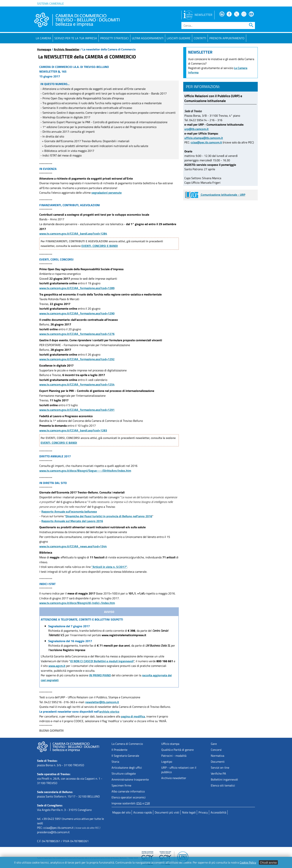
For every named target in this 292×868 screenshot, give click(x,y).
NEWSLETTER (198, 15)
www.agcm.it (57, 666)
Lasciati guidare (179, 38)
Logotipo (167, 762)
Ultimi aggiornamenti (148, 38)
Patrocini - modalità (174, 756)
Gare (214, 744)
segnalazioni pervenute (107, 193)
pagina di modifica (133, 716)
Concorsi (216, 750)
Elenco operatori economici (129, 797)
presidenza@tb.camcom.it (53, 832)
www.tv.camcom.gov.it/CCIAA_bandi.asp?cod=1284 (73, 234)
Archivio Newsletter (67, 49)
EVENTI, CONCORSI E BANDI (100, 246)
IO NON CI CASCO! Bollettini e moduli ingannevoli (102, 661)
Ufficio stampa (170, 744)
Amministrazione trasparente (130, 779)
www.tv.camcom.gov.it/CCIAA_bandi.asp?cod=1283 (73, 430)
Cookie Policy (248, 862)
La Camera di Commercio (127, 744)
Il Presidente (119, 750)
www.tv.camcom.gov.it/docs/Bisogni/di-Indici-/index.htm (77, 603)
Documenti (218, 762)
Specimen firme (121, 785)
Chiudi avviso (268, 862)
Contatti (200, 38)
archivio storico (109, 712)
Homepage (44, 49)
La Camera (43, 38)
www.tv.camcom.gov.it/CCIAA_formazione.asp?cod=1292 (77, 359)
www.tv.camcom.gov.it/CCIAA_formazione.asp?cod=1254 (77, 384)
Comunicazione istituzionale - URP (215, 195)
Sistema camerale (50, 4)
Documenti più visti (167, 812)
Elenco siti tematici (223, 785)
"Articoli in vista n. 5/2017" (109, 567)
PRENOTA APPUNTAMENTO (227, 38)
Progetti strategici (114, 38)
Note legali (189, 812)
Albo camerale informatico (128, 791)
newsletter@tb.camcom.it (102, 702)
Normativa (218, 756)
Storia (115, 762)
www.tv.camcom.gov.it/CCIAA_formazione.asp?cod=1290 (77, 313)
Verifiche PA (218, 773)
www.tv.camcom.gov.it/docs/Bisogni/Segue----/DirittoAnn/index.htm (85, 471)
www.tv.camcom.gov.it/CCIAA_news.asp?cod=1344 (73, 546)
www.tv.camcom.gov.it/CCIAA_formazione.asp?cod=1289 (77, 288)
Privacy (203, 812)
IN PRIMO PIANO (100, 675)
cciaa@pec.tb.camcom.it (206, 142)
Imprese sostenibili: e (131, 803)
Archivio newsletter (174, 778)
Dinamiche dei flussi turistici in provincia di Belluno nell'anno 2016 (109, 516)
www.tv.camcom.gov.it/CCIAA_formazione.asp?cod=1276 (77, 334)
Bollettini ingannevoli (224, 779)
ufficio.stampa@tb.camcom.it (204, 138)
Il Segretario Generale (125, 756)
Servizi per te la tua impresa (76, 38)
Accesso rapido (143, 812)
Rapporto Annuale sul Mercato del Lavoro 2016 (72, 521)
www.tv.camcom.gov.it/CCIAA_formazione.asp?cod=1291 (77, 410)
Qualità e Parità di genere (177, 750)
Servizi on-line (220, 768)
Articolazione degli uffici (127, 768)
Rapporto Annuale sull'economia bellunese (69, 511)
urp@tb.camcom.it (196, 129)
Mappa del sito (121, 812)
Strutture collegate (124, 773)
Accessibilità (218, 812)
